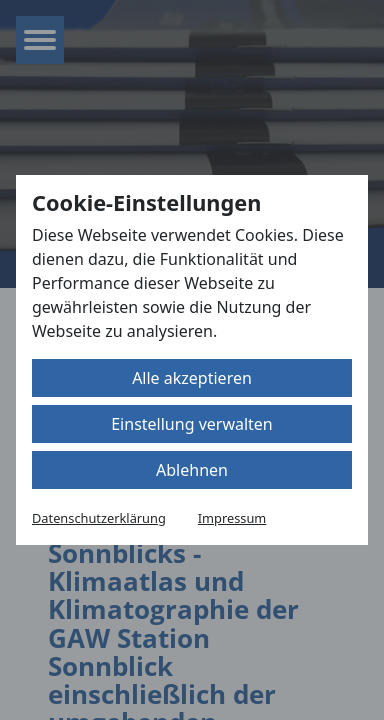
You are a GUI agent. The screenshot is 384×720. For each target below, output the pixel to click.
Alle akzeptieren (192, 378)
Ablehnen (192, 470)
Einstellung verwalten (192, 424)
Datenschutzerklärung (99, 518)
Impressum (232, 518)
